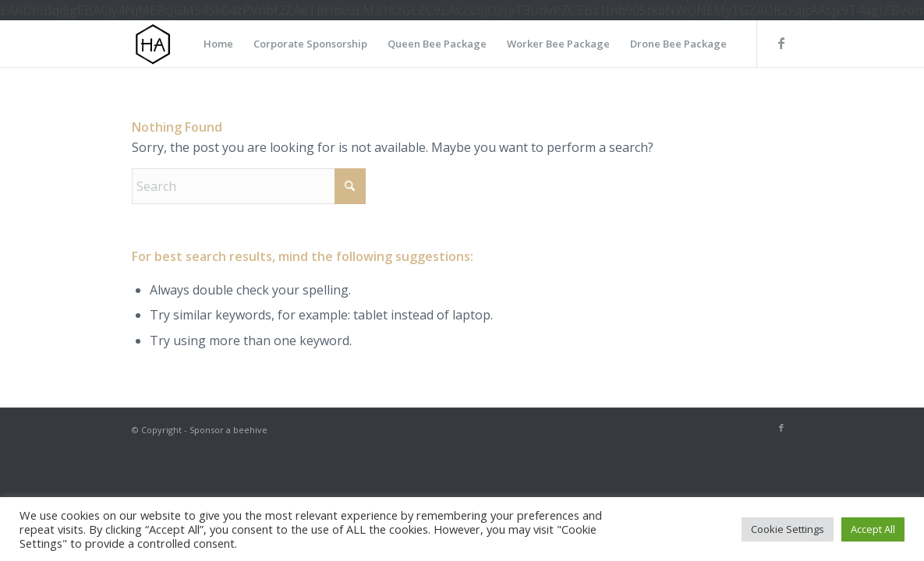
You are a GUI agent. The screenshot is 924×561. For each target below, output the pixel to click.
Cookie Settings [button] (788, 529)
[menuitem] (218, 44)
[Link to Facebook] (781, 43)
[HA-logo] (153, 44)
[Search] (249, 186)
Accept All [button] (873, 529)
